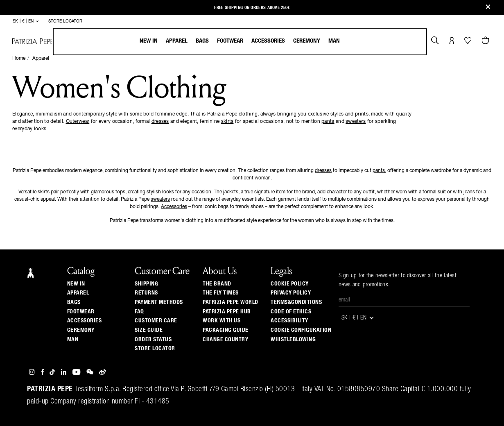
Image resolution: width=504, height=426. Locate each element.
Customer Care (156, 321)
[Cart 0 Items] (486, 41)
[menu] (240, 42)
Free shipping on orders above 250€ (252, 6)
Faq (139, 312)
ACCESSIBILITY (289, 321)
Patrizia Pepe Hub (227, 312)
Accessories (268, 41)
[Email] (404, 300)
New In (149, 41)
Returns (146, 293)
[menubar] (240, 42)
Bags (202, 41)
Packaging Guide (226, 330)
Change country (225, 340)
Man (334, 41)
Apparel (177, 41)
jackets (231, 192)
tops (120, 192)
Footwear (230, 41)
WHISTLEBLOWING (293, 340)
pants (328, 122)
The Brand (217, 284)
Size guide (149, 330)
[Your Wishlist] (469, 43)
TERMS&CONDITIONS (296, 302)
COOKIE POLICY (290, 284)
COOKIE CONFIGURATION (301, 330)
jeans (469, 192)
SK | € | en (26, 21)
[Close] (488, 8)
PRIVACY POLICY (291, 293)
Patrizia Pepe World (231, 302)
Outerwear (78, 122)
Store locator (155, 349)
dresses (160, 122)
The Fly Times (221, 293)
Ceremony (307, 41)
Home (19, 59)
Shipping (146, 284)
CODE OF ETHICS (291, 312)
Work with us (221, 321)
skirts (227, 122)
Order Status (153, 340)
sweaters (356, 122)
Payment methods (159, 302)
